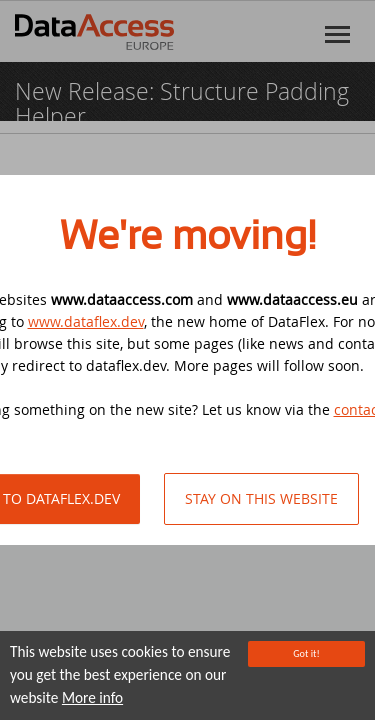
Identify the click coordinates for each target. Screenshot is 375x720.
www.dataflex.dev (86, 321)
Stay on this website (261, 498)
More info (92, 699)
